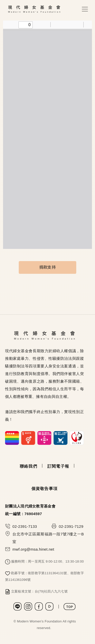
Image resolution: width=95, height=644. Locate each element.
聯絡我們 (29, 466)
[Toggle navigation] (85, 9)
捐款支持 (48, 267)
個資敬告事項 (45, 489)
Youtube (49, 606)
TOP (70, 607)
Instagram (28, 606)
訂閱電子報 (58, 466)
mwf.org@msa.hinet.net (33, 549)
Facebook (39, 606)
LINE (17, 606)
